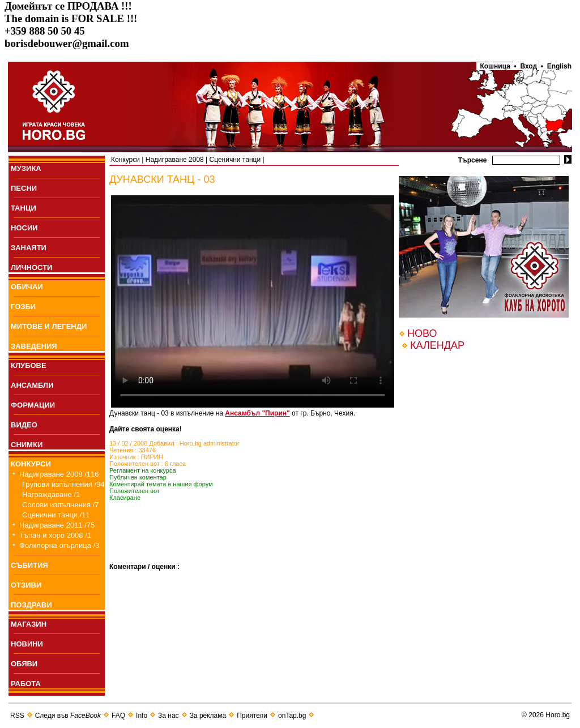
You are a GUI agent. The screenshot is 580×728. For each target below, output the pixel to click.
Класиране (125, 498)
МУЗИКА (26, 168)
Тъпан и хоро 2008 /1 (55, 535)
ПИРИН (152, 457)
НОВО (422, 333)
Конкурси (125, 160)
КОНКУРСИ (31, 464)
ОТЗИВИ (26, 585)
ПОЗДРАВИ (31, 605)
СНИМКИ (27, 445)
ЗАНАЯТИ (29, 248)
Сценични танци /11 (56, 515)
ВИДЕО (24, 425)
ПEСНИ (24, 188)
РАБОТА (26, 684)
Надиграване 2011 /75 (57, 525)
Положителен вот (135, 491)
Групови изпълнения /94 (63, 484)
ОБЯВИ (24, 664)
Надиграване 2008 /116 (59, 474)
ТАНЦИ (24, 208)
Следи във (68, 716)
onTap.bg (292, 716)
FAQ (118, 716)
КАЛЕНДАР (437, 345)
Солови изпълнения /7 (60, 505)
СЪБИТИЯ (29, 565)
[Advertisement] (242, 546)
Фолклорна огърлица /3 (59, 545)
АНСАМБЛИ (32, 385)
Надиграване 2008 (175, 160)
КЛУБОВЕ (29, 365)
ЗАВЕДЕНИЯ (34, 346)
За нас (169, 716)
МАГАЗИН (29, 624)
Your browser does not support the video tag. (253, 301)
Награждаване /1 (51, 494)
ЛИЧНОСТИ (31, 267)
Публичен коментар (138, 477)
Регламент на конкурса (143, 470)
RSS (17, 716)
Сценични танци (235, 160)
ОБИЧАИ (27, 287)
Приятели (252, 716)
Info (142, 716)
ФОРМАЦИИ (33, 405)
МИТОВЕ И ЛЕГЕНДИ (49, 326)
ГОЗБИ (23, 307)
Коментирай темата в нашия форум (161, 484)
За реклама (208, 716)
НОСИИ (24, 228)
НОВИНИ (27, 644)
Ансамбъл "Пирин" (257, 413)
